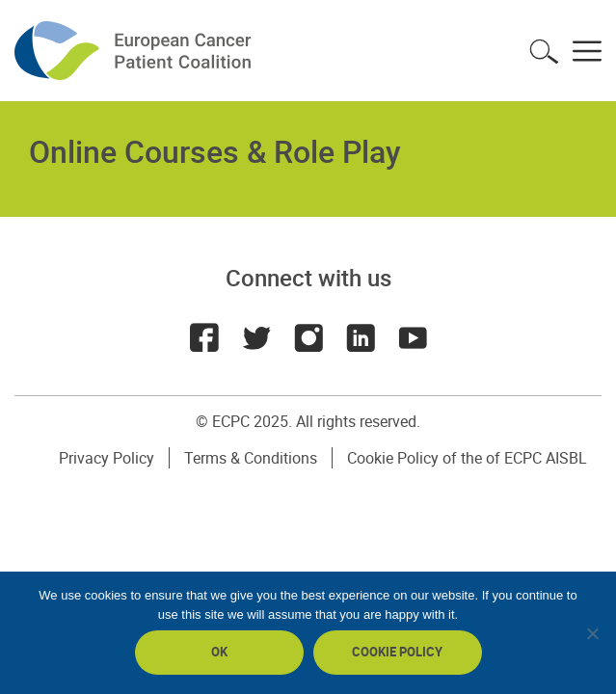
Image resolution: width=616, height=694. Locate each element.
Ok (219, 652)
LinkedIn (361, 337)
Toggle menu (587, 51)
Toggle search (544, 51)
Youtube (413, 337)
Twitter (256, 337)
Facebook (204, 337)
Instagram (308, 337)
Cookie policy (397, 652)
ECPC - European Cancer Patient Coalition (135, 51)
